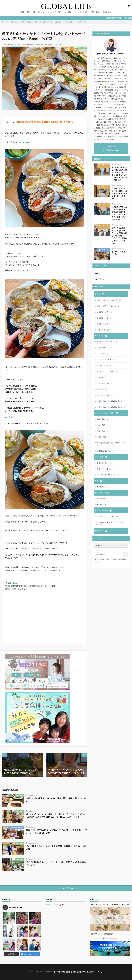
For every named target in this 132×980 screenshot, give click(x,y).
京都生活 (51, 44)
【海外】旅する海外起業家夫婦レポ (111, 401)
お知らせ (102, 531)
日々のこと (84, 12)
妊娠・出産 (103, 431)
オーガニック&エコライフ (108, 475)
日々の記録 (103, 499)
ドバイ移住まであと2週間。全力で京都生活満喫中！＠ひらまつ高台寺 (56, 848)
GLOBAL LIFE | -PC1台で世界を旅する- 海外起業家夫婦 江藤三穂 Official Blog (73, 972)
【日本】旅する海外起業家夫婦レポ (111, 407)
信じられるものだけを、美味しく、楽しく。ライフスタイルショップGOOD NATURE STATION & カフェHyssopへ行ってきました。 (56, 816)
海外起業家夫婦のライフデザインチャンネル (110, 524)
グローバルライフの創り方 (16, 827)
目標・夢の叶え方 (105, 330)
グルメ (45, 44)
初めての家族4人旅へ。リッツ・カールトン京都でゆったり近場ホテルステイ (56, 864)
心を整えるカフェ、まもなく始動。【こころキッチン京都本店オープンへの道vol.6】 (119, 193)
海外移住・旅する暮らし (108, 342)
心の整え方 (103, 487)
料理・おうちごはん (106, 469)
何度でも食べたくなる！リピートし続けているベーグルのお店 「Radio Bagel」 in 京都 (60, 22)
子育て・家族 (104, 437)
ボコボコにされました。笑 (119, 253)
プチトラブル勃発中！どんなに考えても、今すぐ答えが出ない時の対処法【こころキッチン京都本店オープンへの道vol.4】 (119, 236)
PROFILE (21, 12)
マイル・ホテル (104, 348)
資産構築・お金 (104, 318)
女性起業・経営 (103, 250)
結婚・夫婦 (103, 425)
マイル (97, 562)
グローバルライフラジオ (108, 517)
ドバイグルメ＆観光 (106, 360)
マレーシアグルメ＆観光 (108, 372)
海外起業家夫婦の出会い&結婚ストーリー (111, 444)
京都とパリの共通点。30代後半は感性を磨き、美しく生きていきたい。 (57, 800)
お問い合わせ (108, 12)
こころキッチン (103, 166)
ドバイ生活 (103, 354)
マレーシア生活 (104, 366)
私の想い (102, 505)
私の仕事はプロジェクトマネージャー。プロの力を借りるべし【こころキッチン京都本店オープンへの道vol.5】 (119, 213)
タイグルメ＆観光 (105, 383)
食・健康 (68, 12)
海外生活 (114, 559)
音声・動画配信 (104, 511)
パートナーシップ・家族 (52, 12)
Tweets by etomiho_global (55, 905)
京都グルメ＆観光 (26, 22)
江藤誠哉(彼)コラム (106, 451)
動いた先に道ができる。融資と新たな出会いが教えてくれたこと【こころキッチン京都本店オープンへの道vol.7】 (119, 174)
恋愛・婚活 (103, 419)
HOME (6, 22)
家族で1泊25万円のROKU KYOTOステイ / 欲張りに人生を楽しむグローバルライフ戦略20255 (56, 832)
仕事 (28, 12)
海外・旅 (36, 12)
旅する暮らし (123, 559)
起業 (108, 559)
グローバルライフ (100, 559)
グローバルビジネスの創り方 (109, 300)
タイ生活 (102, 377)
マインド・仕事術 (105, 324)
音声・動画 (95, 12)
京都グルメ (58, 44)
